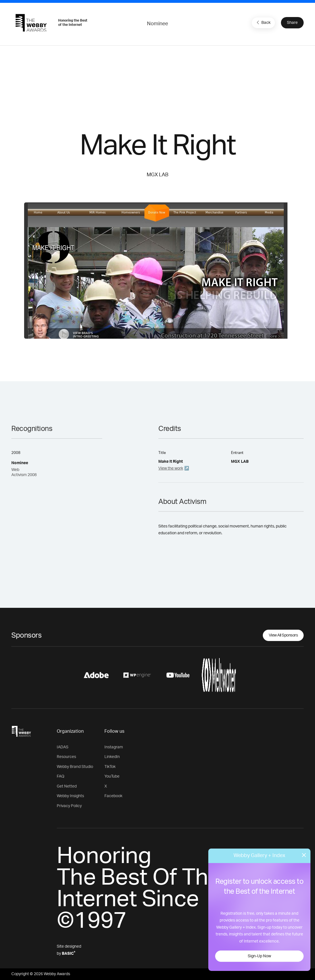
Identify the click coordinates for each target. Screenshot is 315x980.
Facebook (113, 796)
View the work (171, 468)
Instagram (114, 747)
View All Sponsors (283, 635)
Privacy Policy (69, 806)
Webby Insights (70, 796)
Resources (66, 757)
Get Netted (67, 786)
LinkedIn (112, 757)
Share (292, 23)
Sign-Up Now (259, 956)
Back (263, 22)
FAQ (61, 776)
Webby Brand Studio (75, 767)
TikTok (110, 767)
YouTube (112, 776)
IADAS (63, 747)
